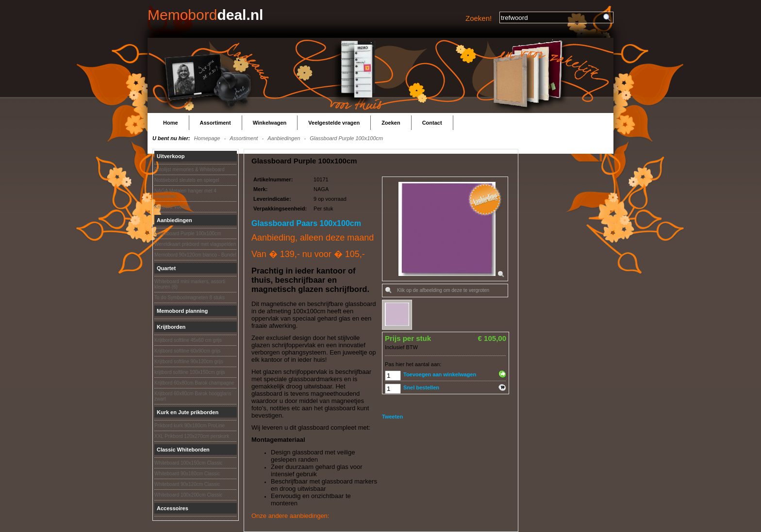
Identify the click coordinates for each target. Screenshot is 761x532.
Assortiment (215, 123)
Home (171, 123)
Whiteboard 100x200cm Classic (189, 495)
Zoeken (391, 123)
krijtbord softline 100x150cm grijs (190, 372)
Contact (432, 123)
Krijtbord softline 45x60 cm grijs (188, 340)
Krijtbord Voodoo (172, 207)
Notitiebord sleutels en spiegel (187, 180)
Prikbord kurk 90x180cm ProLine (190, 426)
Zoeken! (479, 18)
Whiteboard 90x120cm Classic (187, 484)
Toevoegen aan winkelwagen (440, 374)
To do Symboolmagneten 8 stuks (190, 298)
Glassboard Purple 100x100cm (346, 138)
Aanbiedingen (284, 138)
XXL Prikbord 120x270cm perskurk (192, 436)
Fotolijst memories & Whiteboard (190, 169)
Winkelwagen (270, 123)
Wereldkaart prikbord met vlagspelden (195, 244)
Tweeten (392, 417)
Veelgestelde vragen (334, 123)
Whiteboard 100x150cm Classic (189, 463)
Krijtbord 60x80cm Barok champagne (194, 383)
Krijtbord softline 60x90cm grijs (187, 351)
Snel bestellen (421, 387)
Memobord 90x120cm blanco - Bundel (195, 255)
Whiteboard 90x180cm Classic (187, 474)
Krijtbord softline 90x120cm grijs (189, 362)
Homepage (207, 138)
